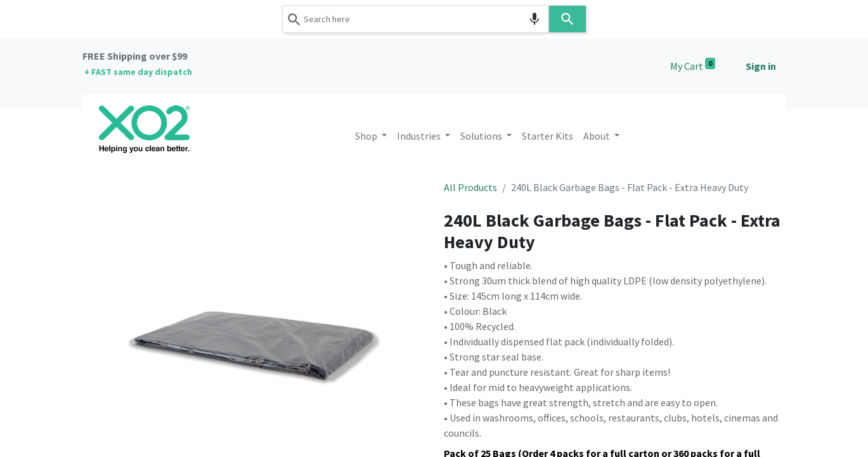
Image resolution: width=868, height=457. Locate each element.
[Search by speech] (534, 19)
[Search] (567, 19)
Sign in (761, 66)
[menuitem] (547, 136)
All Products (470, 187)
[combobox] (415, 19)
